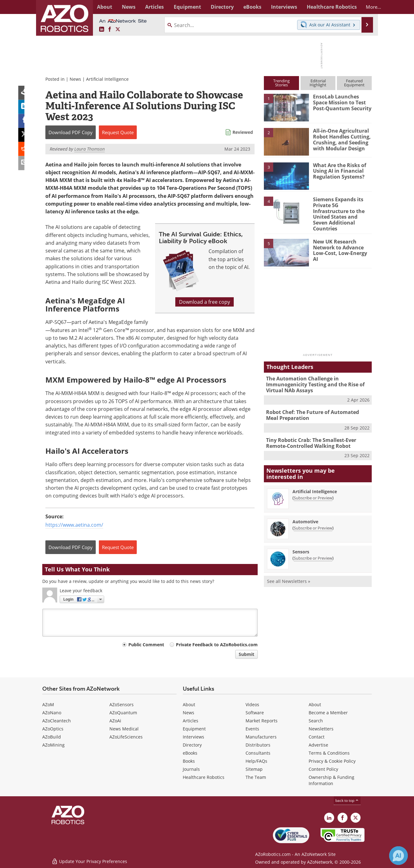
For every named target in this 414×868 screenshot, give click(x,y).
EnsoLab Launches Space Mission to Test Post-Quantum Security (342, 102)
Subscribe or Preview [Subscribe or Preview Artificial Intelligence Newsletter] (313, 489)
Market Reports (262, 721)
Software (255, 713)
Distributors (258, 745)
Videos (252, 704)
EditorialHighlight (318, 83)
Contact (317, 737)
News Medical (124, 729)
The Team (256, 777)
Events (252, 729)
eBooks (190, 753)
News (75, 79)
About (189, 704)
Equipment (194, 729)
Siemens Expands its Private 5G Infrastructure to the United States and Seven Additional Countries (342, 211)
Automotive (305, 513)
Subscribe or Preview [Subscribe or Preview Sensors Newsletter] (313, 549)
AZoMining (53, 745)
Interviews (193, 737)
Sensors (301, 543)
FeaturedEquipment (354, 83)
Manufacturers (261, 737)
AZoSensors (122, 704)
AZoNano (52, 713)
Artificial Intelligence (107, 79)
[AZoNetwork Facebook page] (110, 30)
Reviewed (243, 132)
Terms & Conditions (329, 753)
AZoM (48, 704)
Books (189, 761)
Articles (191, 721)
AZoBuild (52, 737)
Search (316, 721)
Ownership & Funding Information (331, 780)
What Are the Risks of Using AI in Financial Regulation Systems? (338, 171)
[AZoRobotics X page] (118, 30)
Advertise (318, 745)
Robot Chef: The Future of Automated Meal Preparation (317, 407)
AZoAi (115, 721)
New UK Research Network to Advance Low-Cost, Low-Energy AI (341, 240)
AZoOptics (53, 729)
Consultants (258, 753)
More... (365, 7)
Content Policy (323, 769)
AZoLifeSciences (126, 737)
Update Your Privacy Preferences (89, 860)
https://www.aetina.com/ (74, 525)
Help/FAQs (256, 761)
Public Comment (146, 645)
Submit (246, 654)
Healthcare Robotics (204, 777)
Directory (192, 745)
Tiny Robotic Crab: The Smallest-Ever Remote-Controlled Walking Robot (309, 434)
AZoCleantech (57, 721)
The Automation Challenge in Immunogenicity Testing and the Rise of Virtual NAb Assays (313, 377)
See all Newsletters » (289, 573)
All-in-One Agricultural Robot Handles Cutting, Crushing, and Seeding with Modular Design (340, 139)
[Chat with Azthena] (398, 856)
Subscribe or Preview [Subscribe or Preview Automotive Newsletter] (313, 519)
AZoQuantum (123, 713)
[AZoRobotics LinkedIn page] (102, 30)
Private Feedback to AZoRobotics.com (217, 645)
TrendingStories (281, 83)
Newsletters (321, 729)
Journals (191, 769)
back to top (347, 800)
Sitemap (254, 769)
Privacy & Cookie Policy (332, 761)
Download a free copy (205, 302)
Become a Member (328, 713)
